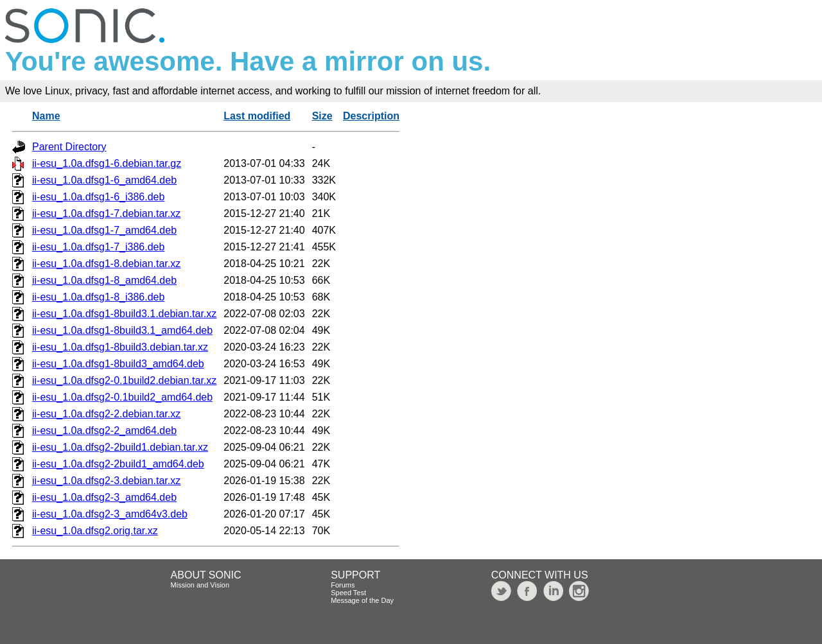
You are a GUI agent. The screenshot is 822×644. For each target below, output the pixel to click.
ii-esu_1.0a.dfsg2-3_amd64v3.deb (110, 514)
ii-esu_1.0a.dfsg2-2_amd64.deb (104, 431)
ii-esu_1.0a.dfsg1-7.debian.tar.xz (106, 213)
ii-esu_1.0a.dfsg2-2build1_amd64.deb (118, 464)
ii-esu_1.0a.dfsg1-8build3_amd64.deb (118, 364)
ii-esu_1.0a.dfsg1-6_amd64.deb (104, 180)
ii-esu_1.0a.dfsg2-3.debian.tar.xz (106, 481)
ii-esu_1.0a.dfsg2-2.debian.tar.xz (106, 414)
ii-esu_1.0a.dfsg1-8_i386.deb (98, 297)
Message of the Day (362, 600)
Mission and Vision (200, 585)
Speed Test (348, 593)
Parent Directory (69, 147)
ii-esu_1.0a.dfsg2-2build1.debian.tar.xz (120, 447)
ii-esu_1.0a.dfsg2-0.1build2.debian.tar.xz (124, 380)
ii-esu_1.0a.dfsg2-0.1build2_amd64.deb (122, 397)
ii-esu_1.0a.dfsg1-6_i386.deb (98, 197)
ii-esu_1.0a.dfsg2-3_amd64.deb (104, 497)
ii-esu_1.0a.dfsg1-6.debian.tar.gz (107, 163)
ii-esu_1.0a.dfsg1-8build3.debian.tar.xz (120, 347)
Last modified (257, 116)
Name (46, 116)
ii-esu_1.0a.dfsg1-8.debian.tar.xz (106, 264)
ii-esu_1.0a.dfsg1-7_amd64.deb (104, 230)
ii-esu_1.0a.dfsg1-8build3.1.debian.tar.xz (124, 314)
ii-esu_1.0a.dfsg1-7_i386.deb (98, 247)
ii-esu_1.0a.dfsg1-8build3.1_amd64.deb (122, 330)
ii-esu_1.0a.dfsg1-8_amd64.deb (104, 280)
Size (322, 116)
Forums (343, 585)
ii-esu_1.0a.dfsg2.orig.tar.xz (95, 531)
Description (371, 116)
